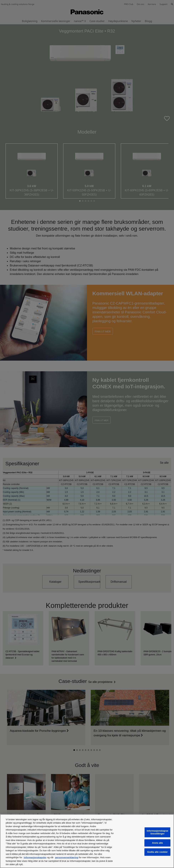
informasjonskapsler (35, 857)
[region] (87, 841)
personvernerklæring (67, 857)
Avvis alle (158, 843)
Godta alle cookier (158, 852)
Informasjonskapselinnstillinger (158, 832)
